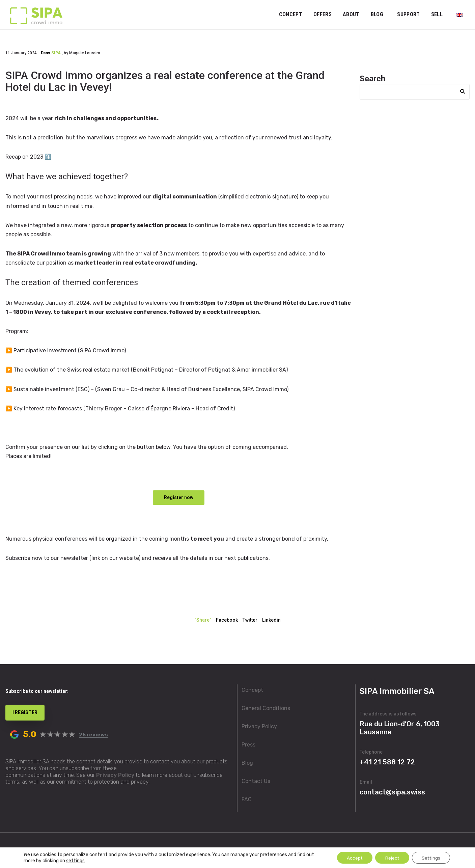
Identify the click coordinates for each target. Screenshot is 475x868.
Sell (437, 14)
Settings (430, 857)
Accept (352, 857)
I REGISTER (25, 712)
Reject (390, 857)
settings (75, 860)
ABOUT (351, 14)
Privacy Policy (115, 775)
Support (408, 14)
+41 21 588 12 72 (387, 762)
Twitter (250, 620)
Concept (291, 14)
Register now (179, 497)
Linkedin (271, 620)
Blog (377, 14)
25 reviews (93, 735)
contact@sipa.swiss (392, 792)
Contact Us (256, 781)
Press (248, 745)
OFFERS (323, 14)
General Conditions (266, 708)
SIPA (56, 53)
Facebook (227, 620)
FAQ (247, 799)
